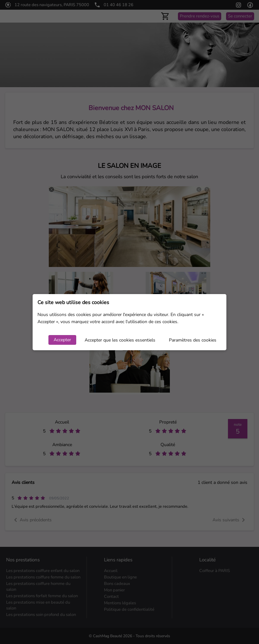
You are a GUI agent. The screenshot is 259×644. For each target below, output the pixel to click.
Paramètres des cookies (193, 340)
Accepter (62, 340)
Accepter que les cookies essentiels (120, 340)
